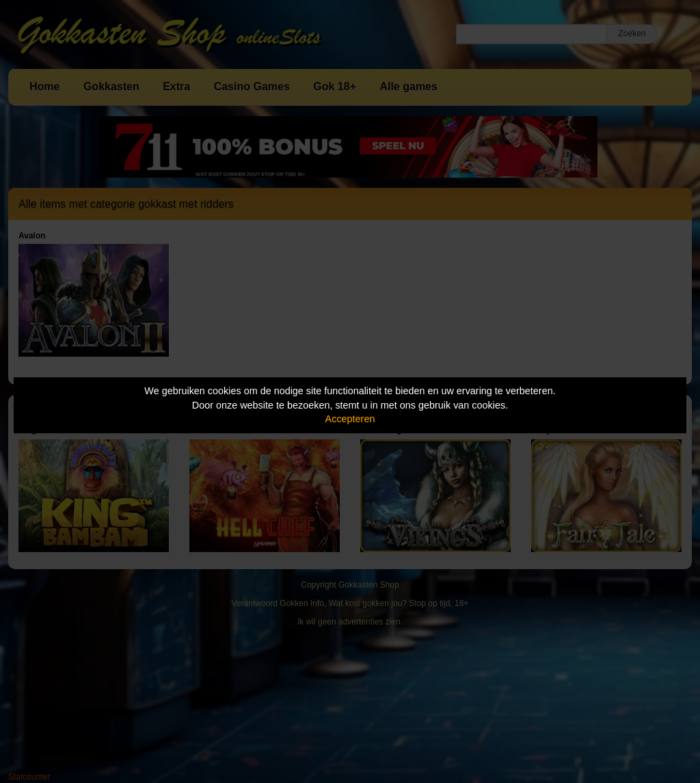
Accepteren (350, 419)
